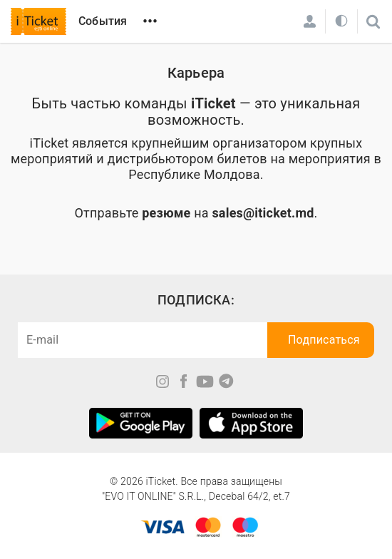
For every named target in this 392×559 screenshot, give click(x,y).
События (103, 21)
